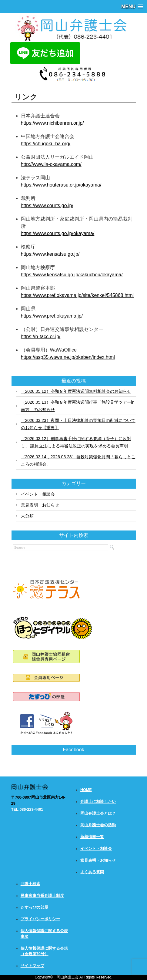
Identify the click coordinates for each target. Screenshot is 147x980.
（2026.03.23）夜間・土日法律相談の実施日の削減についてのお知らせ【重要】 (78, 424)
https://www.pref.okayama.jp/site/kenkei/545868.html (77, 295)
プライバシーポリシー (40, 919)
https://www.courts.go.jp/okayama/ (58, 233)
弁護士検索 (30, 884)
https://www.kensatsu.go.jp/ (50, 254)
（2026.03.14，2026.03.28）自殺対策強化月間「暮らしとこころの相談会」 (78, 460)
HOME (86, 790)
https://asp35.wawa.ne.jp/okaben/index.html (68, 357)
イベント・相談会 (38, 494)
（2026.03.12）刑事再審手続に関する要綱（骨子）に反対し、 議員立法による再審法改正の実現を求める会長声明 (76, 442)
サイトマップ (32, 966)
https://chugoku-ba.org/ (46, 144)
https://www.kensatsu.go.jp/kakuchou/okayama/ (72, 275)
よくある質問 (92, 872)
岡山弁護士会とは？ (98, 813)
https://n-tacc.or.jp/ (41, 337)
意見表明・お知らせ (40, 505)
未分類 (27, 516)
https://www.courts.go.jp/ (47, 205)
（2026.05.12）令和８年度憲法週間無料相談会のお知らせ (76, 391)
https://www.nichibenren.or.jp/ (52, 123)
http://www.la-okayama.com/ (51, 164)
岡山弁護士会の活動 (98, 825)
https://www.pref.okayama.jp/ (52, 316)
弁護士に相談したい (98, 802)
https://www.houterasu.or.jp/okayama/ (61, 185)
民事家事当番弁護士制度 (42, 896)
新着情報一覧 (92, 837)
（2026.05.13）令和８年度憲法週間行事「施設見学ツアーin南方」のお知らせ (78, 406)
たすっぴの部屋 (34, 908)
